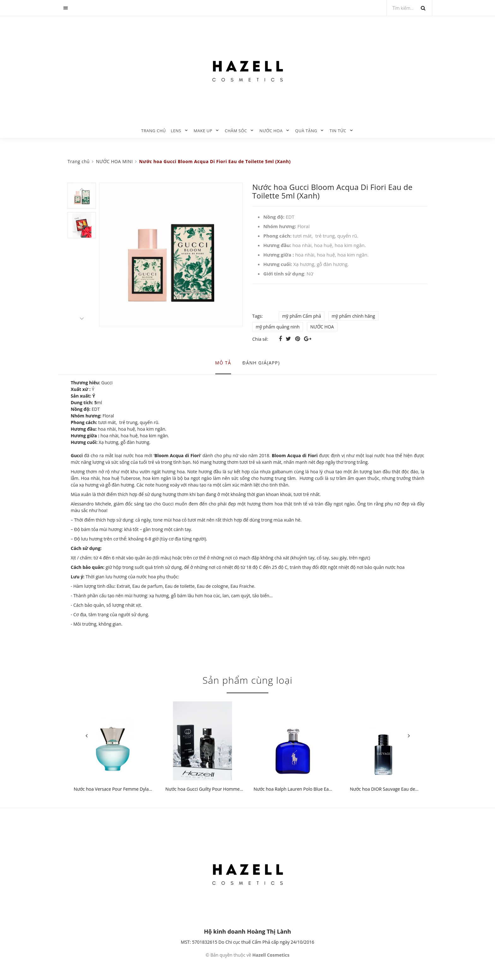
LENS (176, 131)
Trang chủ (153, 131)
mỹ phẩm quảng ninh (278, 327)
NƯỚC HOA (271, 131)
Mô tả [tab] (223, 363)
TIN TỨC (338, 131)
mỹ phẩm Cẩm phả (302, 316)
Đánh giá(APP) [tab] (261, 363)
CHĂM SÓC (236, 131)
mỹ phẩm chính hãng (353, 316)
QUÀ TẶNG (306, 131)
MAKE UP (203, 131)
